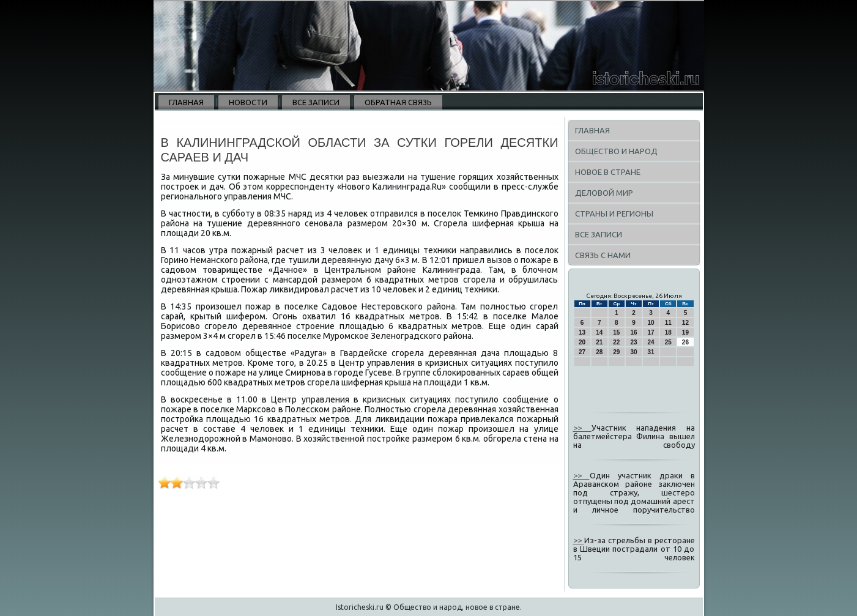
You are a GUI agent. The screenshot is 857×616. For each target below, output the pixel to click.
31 (651, 352)
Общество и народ (616, 151)
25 (668, 342)
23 (633, 342)
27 (582, 352)
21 (599, 342)
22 (616, 342)
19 (685, 332)
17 (651, 332)
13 (582, 332)
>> (582, 428)
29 (616, 352)
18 (668, 332)
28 (599, 352)
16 (633, 332)
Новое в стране (608, 172)
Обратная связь (398, 102)
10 (651, 323)
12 (685, 323)
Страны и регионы (614, 213)
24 (651, 342)
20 (582, 342)
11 (668, 323)
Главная (186, 102)
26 (685, 342)
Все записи (316, 102)
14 (599, 332)
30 (633, 352)
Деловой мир (604, 193)
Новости (248, 102)
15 (616, 332)
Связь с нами (603, 255)
